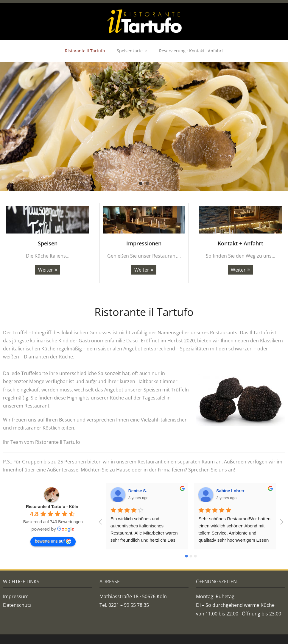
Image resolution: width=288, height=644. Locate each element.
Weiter (46, 270)
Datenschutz (17, 605)
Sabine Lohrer (230, 491)
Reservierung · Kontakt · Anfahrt (191, 51)
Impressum (16, 596)
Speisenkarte (130, 51)
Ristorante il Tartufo (85, 51)
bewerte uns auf (53, 541)
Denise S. (138, 491)
